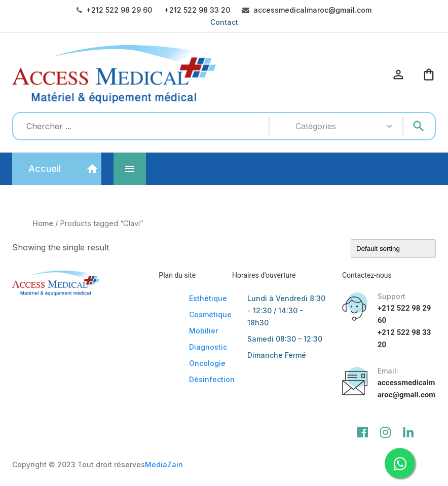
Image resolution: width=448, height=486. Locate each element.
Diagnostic (208, 347)
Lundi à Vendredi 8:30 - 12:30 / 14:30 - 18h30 (286, 310)
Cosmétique (210, 314)
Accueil (45, 169)
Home (43, 223)
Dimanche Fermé (277, 355)
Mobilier (203, 331)
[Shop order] (393, 249)
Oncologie (207, 363)
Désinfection (212, 379)
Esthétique (208, 298)
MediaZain (164, 464)
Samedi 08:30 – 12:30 (285, 339)
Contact (224, 22)
